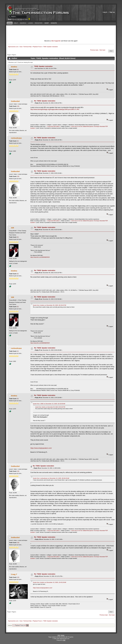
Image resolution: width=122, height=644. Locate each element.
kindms (14, 67)
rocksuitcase (16, 138)
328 (12, 228)
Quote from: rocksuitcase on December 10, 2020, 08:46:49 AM (51, 478)
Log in (105, 12)
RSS (59, 635)
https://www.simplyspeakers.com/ (41, 448)
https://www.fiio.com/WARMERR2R (40, 257)
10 (18, 577)
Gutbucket (15, 101)
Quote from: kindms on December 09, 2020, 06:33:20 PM (50, 305)
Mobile (63, 635)
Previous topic (94, 50)
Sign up (112, 12)
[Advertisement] (61, 29)
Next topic (102, 50)
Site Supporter (56, 41)
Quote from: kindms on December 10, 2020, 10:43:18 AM (50, 582)
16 (18, 106)
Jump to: (10, 625)
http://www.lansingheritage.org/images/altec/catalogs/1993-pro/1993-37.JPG (55, 109)
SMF (64, 640)
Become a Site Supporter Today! (21, 19)
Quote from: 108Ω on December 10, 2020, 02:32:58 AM (49, 404)
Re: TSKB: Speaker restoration (45, 101)
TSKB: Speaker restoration (43, 66)
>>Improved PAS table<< (53, 126)
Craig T (14, 574)
